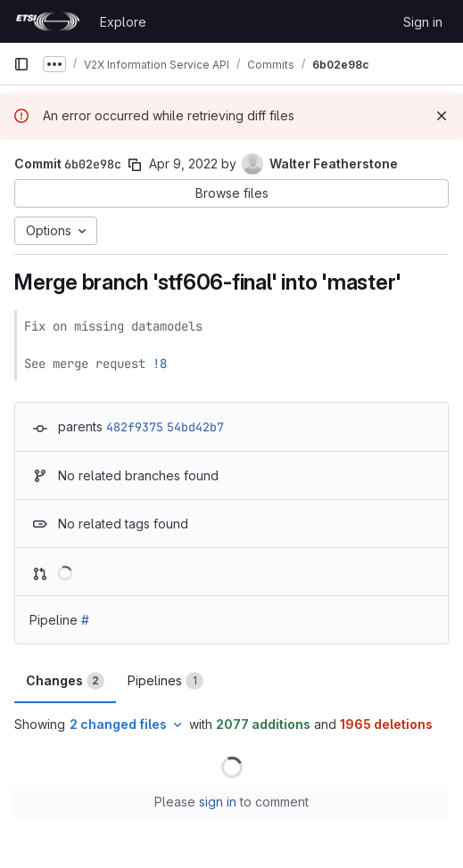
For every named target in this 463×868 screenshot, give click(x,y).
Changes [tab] (65, 681)
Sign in (423, 22)
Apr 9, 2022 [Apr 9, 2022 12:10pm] (183, 164)
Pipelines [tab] (165, 681)
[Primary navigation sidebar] (21, 64)
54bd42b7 (195, 427)
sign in (218, 802)
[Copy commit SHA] (135, 165)
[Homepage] (48, 21)
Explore (123, 22)
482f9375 (135, 427)
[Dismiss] (442, 116)
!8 (160, 364)
